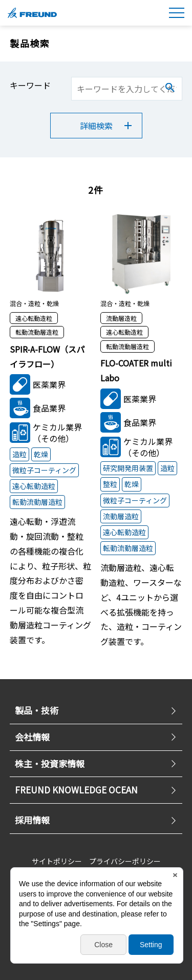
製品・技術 (96, 710)
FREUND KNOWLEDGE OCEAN (96, 790)
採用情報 (96, 820)
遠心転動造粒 (34, 486)
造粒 (19, 454)
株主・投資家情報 (96, 763)
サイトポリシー (57, 861)
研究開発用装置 (128, 468)
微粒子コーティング (44, 470)
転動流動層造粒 (37, 502)
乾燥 (41, 454)
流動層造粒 (121, 516)
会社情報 (96, 737)
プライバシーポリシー (125, 861)
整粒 (110, 484)
